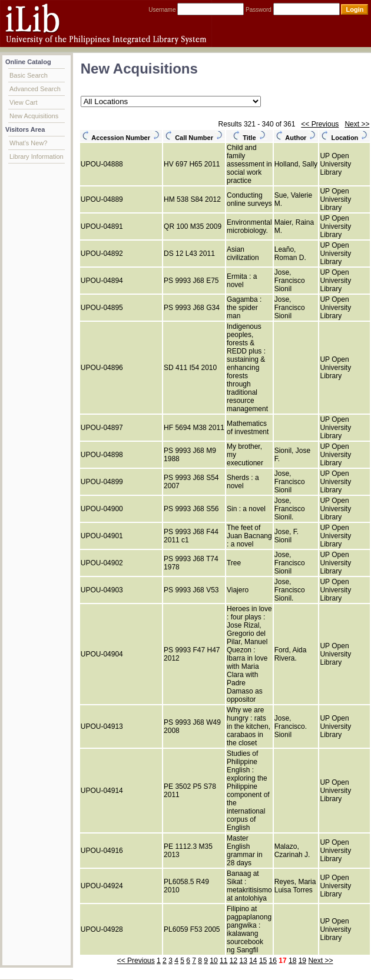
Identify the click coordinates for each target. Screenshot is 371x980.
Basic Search (29, 75)
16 (273, 961)
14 (253, 961)
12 (233, 961)
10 (213, 961)
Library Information (37, 156)
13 (243, 961)
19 (302, 961)
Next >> (357, 124)
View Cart (23, 102)
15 (263, 961)
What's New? (28, 143)
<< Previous (320, 124)
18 (292, 961)
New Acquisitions (34, 116)
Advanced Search (35, 89)
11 (223, 961)
